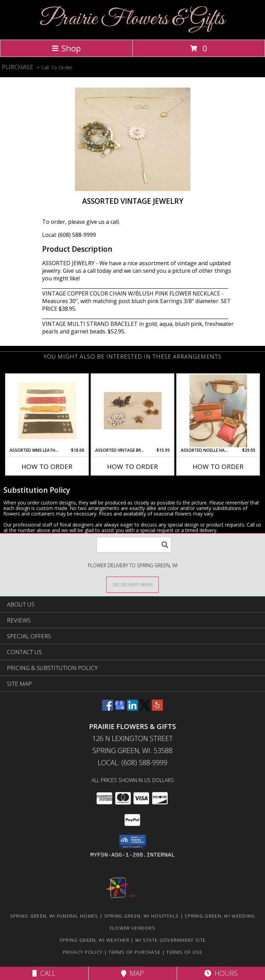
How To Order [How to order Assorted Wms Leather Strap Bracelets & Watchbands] (47, 467)
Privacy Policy (83, 952)
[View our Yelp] (157, 708)
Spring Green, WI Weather (94, 940)
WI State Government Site (170, 940)
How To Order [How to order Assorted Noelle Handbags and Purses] (218, 467)
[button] (133, 842)
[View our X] (145, 708)
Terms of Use (184, 952)
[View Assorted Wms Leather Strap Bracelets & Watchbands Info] (47, 411)
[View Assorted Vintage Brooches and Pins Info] (133, 411)
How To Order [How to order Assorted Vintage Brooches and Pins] (132, 467)
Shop (66, 48)
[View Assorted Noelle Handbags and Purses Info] (218, 411)
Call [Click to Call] (44, 973)
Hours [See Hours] (221, 973)
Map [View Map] (132, 973)
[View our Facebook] (108, 708)
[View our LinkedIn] (132, 708)
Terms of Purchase (134, 952)
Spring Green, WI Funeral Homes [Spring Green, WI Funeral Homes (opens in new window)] (54, 916)
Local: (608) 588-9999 (69, 235)
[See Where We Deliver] (132, 584)
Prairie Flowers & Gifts (132, 19)
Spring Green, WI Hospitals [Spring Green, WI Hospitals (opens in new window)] (142, 916)
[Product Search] (134, 545)
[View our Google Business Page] (120, 708)
